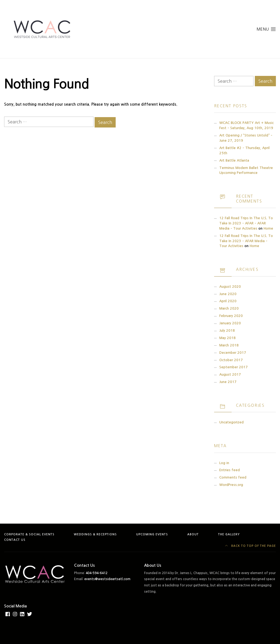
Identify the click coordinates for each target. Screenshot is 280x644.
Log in (224, 463)
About (193, 534)
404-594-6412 (97, 573)
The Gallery (229, 534)
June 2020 (228, 294)
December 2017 (233, 353)
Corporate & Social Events (29, 534)
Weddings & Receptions (95, 534)
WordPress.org (231, 485)
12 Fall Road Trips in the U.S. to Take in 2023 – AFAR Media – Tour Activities (246, 241)
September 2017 (234, 367)
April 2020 (228, 301)
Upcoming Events (152, 534)
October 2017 (231, 360)
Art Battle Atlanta (234, 160)
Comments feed (233, 477)
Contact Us (15, 540)
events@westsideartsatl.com (107, 579)
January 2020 (230, 323)
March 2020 (229, 308)
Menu (266, 29)
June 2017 (228, 382)
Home (268, 228)
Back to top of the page (250, 546)
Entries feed (230, 470)
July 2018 (227, 330)
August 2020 (230, 287)
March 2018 (229, 345)
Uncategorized (231, 422)
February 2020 (231, 316)
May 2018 (227, 338)
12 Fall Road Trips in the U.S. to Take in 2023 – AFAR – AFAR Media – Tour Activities (246, 223)
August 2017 (230, 374)
